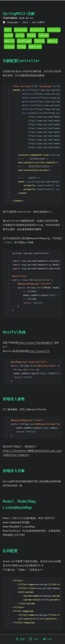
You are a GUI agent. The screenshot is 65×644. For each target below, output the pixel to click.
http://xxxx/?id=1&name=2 (35, 343)
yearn (8, 35)
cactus (39, 41)
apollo (9, 41)
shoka (31, 35)
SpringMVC (39, 22)
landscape (24, 41)
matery (52, 41)
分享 (47, 639)
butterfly (37, 30)
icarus (9, 47)
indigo (44, 35)
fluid (21, 47)
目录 (34, 639)
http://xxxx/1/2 (38, 351)
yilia (20, 35)
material (35, 47)
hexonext (21, 30)
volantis (54, 30)
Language (12, 22)
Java (25, 22)
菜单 (20, 639)
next (8, 30)
